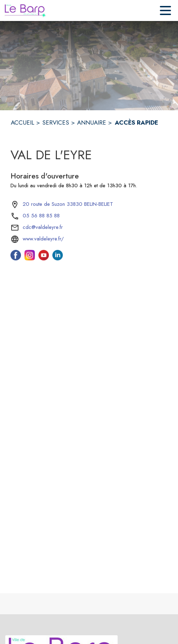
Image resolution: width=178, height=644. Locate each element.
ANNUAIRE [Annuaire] (92, 122)
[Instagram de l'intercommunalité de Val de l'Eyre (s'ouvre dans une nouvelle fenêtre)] (30, 258)
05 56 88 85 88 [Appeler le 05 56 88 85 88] (41, 216)
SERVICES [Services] (56, 122)
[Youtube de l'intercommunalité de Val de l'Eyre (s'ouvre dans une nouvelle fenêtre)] (44, 258)
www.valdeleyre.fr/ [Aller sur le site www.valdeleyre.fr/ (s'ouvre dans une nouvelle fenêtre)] (43, 239)
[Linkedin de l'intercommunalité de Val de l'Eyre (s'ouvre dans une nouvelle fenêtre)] (58, 258)
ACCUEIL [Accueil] (23, 122)
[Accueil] (25, 10)
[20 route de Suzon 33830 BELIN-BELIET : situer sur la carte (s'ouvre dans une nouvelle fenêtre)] (68, 204)
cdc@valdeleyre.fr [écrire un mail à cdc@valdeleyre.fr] (43, 227)
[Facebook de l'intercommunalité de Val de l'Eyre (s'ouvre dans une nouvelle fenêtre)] (16, 258)
